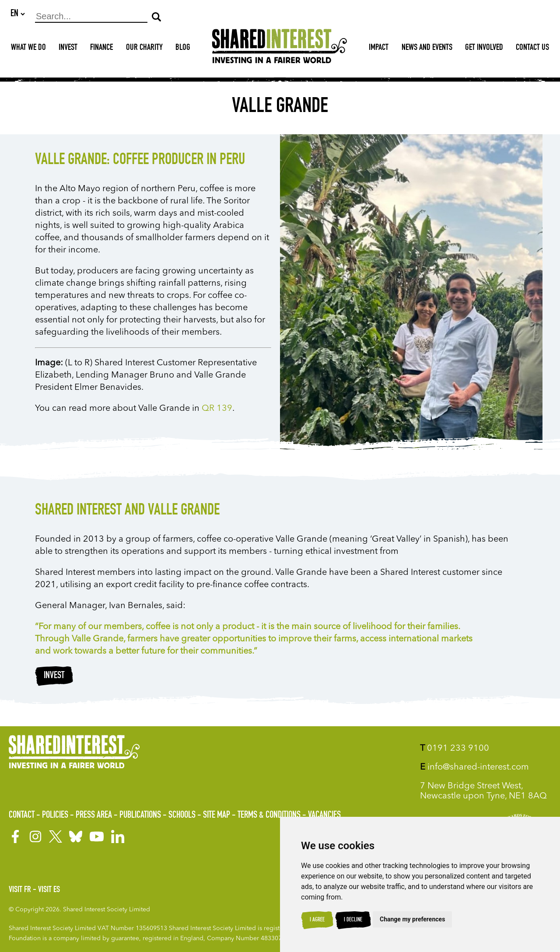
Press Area (94, 815)
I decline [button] (353, 920)
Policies (55, 815)
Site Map (217, 815)
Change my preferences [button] (412, 919)
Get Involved (484, 49)
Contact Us (532, 49)
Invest (68, 49)
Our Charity (144, 49)
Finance (101, 49)
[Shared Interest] (280, 49)
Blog (183, 49)
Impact (379, 49)
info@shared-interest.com (474, 767)
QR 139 (217, 409)
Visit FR (20, 890)
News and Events (427, 49)
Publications (140, 815)
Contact (22, 815)
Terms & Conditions (269, 815)
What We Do (28, 49)
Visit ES (49, 890)
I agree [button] (317, 920)
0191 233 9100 (455, 749)
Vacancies (324, 815)
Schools (182, 815)
